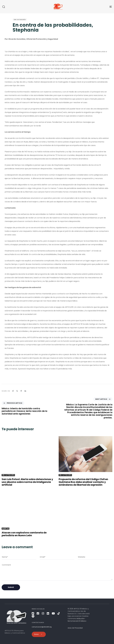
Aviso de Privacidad (75, 628)
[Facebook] (13, 391)
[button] (4, 7)
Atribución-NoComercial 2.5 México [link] (77, 620)
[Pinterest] (21, 391)
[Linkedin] (25, 391)
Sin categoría (20, 20)
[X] (17, 391)
